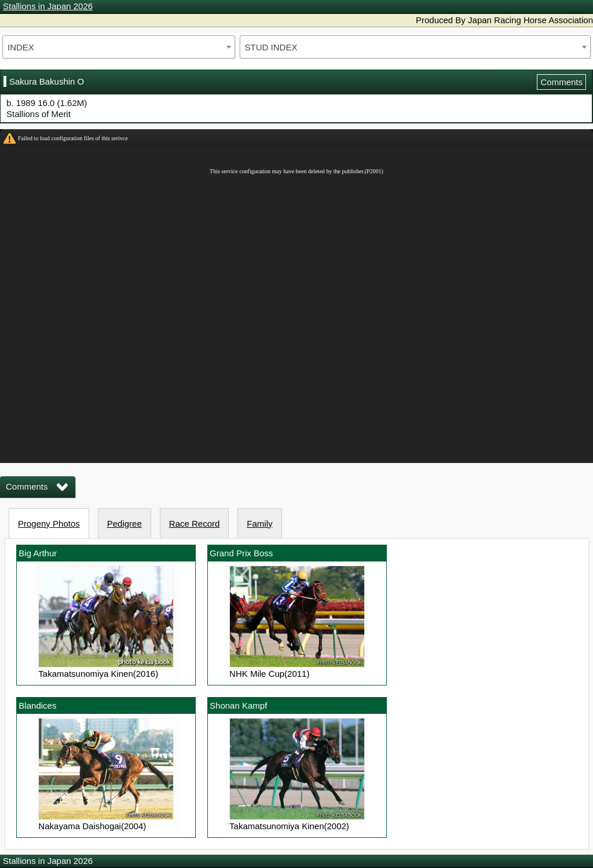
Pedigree (125, 524)
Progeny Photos (49, 524)
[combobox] (119, 47)
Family (259, 524)
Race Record (195, 524)
